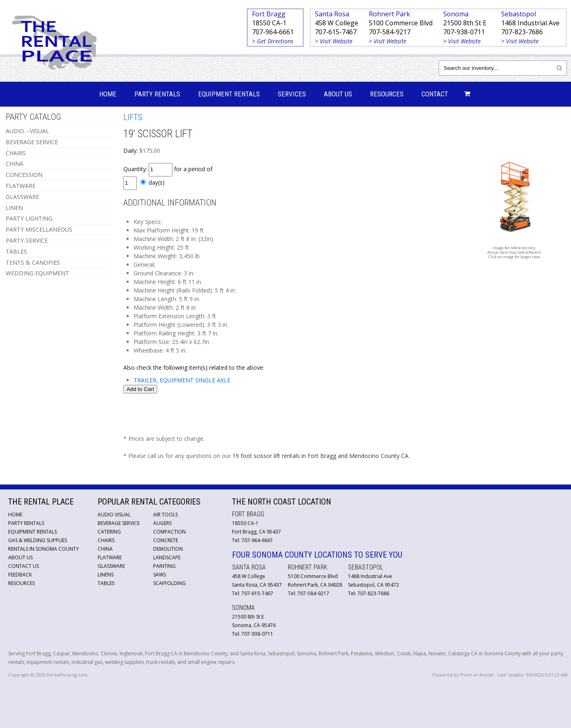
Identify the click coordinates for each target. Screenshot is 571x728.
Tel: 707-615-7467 (253, 593)
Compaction (170, 532)
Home (108, 94)
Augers (162, 523)
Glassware (111, 566)
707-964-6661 (273, 32)
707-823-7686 (522, 32)
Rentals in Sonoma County (43, 549)
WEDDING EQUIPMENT (37, 273)
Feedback (20, 575)
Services (292, 94)
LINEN (14, 208)
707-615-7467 (336, 32)
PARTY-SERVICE (27, 240)
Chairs (106, 540)
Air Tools (165, 515)
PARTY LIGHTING (29, 218)
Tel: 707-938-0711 (253, 634)
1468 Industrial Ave (530, 23)
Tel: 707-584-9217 (309, 593)
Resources (387, 94)
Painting (164, 566)
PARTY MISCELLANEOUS (39, 229)
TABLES (16, 251)
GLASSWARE (22, 197)
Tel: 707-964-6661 (253, 540)
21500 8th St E (465, 23)
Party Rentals (157, 94)
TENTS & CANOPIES (33, 262)
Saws (159, 575)
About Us (338, 94)
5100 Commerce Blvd (401, 23)
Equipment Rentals (229, 94)
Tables (106, 583)
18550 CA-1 (269, 23)
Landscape (167, 557)
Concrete (166, 540)
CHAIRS (16, 153)
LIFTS (133, 117)
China (105, 549)
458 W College (337, 23)
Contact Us (23, 566)
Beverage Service (119, 523)
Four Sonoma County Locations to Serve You (317, 555)
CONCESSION (24, 175)
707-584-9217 (390, 32)
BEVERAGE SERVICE (32, 142)
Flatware (110, 557)
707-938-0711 (464, 32)
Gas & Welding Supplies (38, 540)
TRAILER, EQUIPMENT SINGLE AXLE (182, 380)
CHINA (14, 164)
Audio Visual (114, 515)
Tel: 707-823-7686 (369, 593)
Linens (106, 575)
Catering (109, 532)
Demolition (168, 549)
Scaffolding (170, 583)
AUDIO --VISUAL (27, 131)
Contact (435, 94)
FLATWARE (21, 186)
